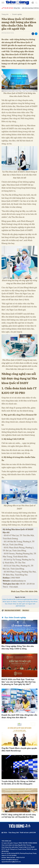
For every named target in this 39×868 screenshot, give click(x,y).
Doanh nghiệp (17, 14)
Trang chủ (5, 14)
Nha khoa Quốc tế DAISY (13, 610)
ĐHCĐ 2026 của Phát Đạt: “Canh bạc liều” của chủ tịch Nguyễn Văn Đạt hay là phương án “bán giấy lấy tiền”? (19, 682)
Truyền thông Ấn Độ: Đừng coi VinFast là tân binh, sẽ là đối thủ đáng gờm (18, 782)
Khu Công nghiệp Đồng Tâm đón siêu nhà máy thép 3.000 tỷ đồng (18, 647)
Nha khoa (26, 610)
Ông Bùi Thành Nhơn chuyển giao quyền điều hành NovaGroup (19, 749)
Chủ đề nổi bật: (7, 8)
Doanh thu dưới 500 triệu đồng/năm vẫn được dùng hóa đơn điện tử (19, 716)
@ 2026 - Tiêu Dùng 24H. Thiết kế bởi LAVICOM (19, 832)
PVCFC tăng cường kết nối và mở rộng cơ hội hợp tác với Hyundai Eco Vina (19, 816)
